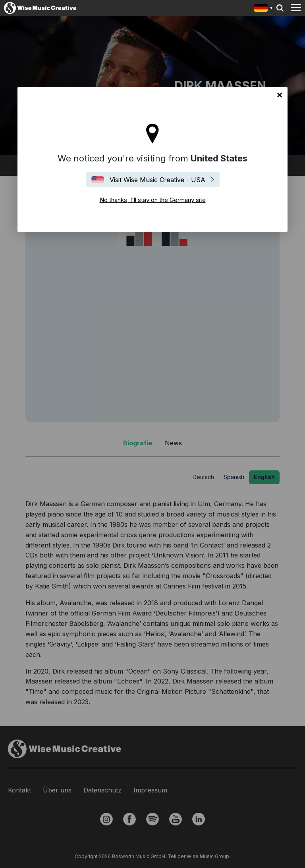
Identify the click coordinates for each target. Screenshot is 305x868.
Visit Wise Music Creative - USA (157, 180)
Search (280, 8)
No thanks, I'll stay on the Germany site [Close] (280, 95)
